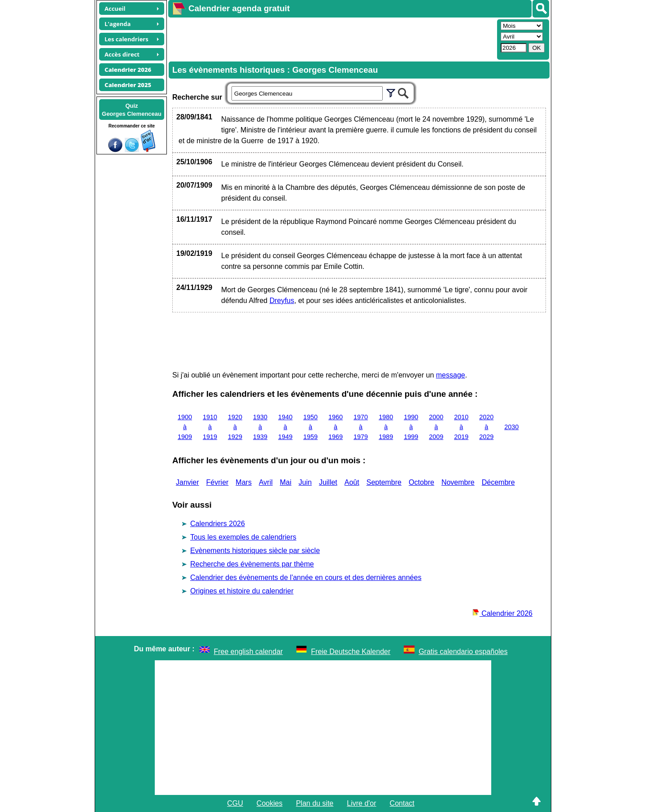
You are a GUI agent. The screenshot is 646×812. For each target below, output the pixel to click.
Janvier (188, 482)
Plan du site (315, 803)
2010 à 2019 (461, 427)
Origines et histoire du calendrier (242, 591)
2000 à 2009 (436, 427)
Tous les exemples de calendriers (243, 537)
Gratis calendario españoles (463, 652)
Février (218, 482)
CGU (235, 803)
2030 (511, 427)
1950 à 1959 (310, 427)
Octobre (421, 482)
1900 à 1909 (185, 427)
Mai (286, 482)
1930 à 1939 (260, 427)
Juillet (328, 482)
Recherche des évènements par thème (252, 564)
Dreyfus (282, 301)
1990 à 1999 (411, 427)
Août (352, 482)
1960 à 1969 (336, 427)
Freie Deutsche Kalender (351, 652)
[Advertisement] (332, 39)
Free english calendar (249, 652)
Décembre (498, 482)
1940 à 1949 (285, 427)
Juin (305, 482)
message (451, 375)
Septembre (384, 482)
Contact (402, 803)
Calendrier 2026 (502, 613)
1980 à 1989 (386, 427)
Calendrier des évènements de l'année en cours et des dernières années (306, 577)
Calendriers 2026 (218, 524)
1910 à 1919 (210, 427)
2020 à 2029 (486, 427)
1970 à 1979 (361, 427)
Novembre (458, 482)
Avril (266, 482)
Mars (244, 482)
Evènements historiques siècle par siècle (255, 551)
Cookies (270, 803)
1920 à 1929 (235, 427)
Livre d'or (361, 803)
